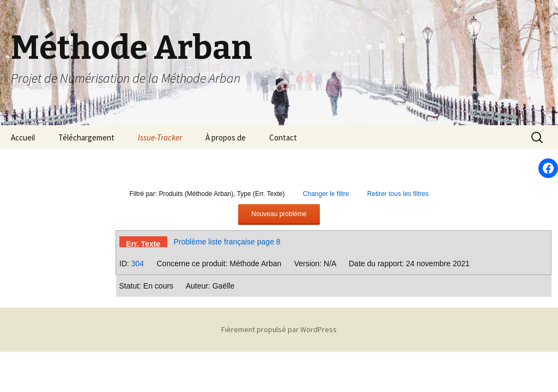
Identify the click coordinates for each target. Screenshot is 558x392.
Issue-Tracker (160, 137)
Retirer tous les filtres (398, 194)
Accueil (23, 137)
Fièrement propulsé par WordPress (279, 329)
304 (138, 264)
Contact (283, 137)
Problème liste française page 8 (227, 242)
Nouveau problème (279, 214)
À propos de (226, 137)
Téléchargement (86, 137)
